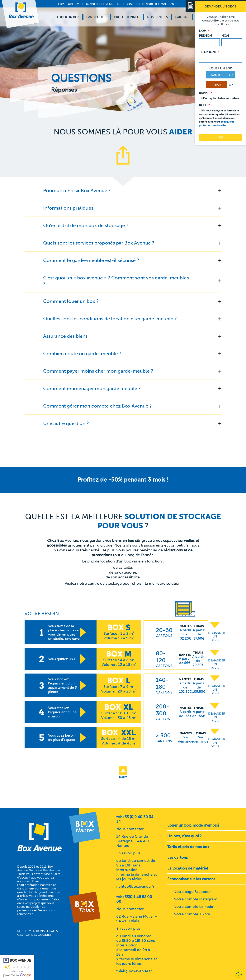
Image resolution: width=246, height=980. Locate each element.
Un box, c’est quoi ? (184, 836)
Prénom (206, 36)
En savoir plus (128, 853)
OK (231, 75)
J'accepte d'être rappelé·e (221, 98)
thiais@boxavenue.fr (134, 971)
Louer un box (68, 17)
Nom (225, 36)
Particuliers (97, 17)
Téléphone (209, 52)
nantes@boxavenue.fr (135, 886)
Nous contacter (130, 829)
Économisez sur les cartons (191, 879)
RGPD (21, 931)
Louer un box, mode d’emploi (193, 825)
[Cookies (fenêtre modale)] (239, 973)
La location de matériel (188, 868)
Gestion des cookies (34, 935)
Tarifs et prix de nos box (188, 847)
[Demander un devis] (221, 6)
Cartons (182, 17)
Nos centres (158, 17)
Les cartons (177, 857)
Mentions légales (43, 931)
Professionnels (127, 17)
